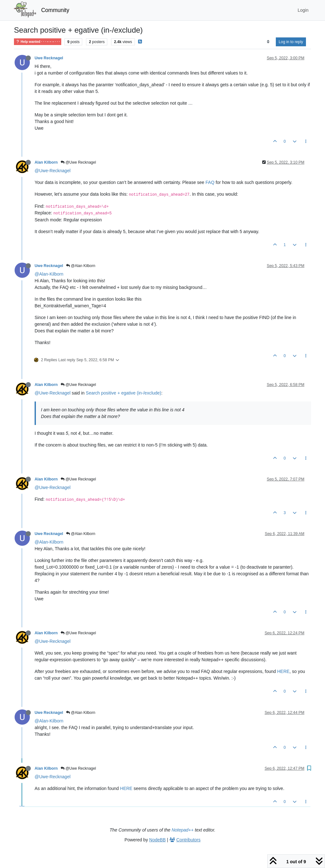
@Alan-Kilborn (49, 274)
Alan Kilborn (46, 162)
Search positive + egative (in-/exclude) (123, 393)
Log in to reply (291, 42)
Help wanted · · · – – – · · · (38, 42)
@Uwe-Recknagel (53, 171)
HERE (283, 671)
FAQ (210, 182)
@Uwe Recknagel (78, 162)
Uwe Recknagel (49, 58)
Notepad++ (183, 830)
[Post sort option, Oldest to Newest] (268, 42)
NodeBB (157, 840)
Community (55, 10)
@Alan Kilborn (81, 266)
